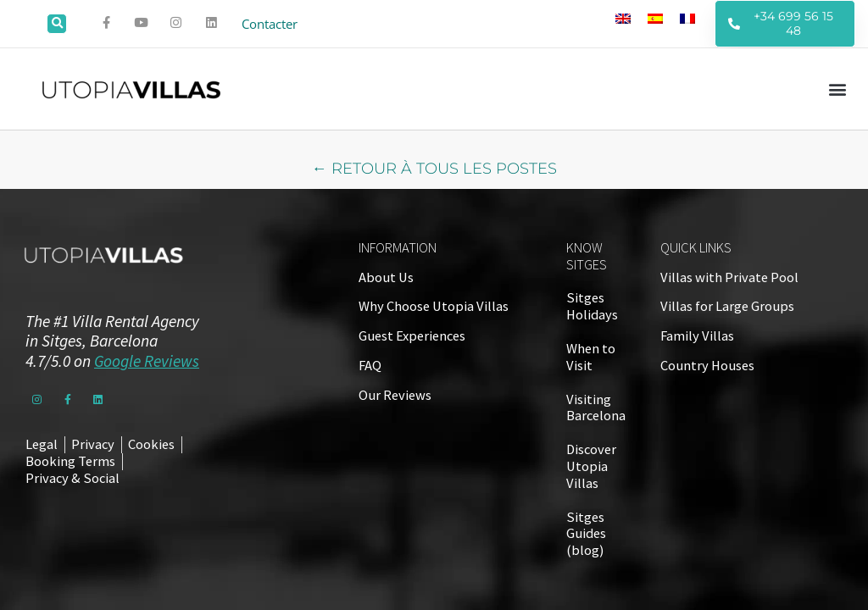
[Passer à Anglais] (623, 18)
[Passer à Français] (687, 18)
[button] (57, 24)
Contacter (272, 24)
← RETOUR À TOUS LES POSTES (434, 169)
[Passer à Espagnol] (655, 18)
